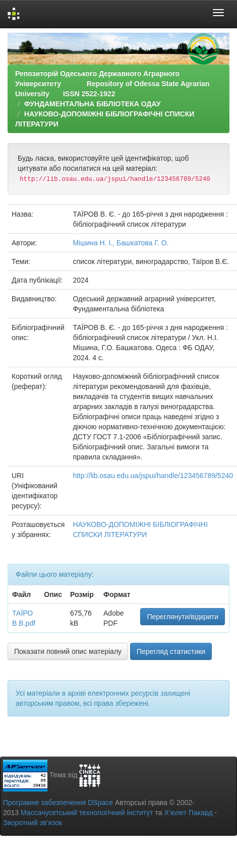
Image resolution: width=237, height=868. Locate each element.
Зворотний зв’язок (33, 823)
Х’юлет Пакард (189, 813)
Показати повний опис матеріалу (68, 651)
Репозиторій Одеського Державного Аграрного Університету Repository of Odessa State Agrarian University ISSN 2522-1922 (112, 84)
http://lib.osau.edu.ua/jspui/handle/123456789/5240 (153, 476)
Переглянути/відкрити (183, 617)
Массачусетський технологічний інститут (87, 813)
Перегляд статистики (171, 651)
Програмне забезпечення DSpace (58, 803)
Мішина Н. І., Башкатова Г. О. (121, 243)
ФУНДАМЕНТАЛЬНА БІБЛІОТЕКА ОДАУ (93, 104)
